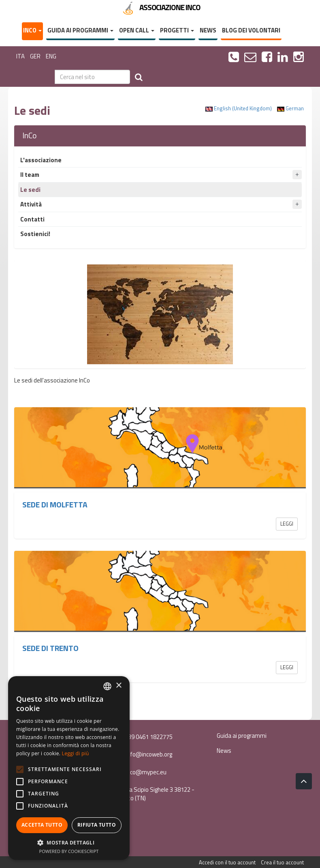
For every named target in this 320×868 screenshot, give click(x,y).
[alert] (69, 768)
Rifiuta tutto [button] (97, 825)
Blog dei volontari (251, 30)
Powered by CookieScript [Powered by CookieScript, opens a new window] (69, 851)
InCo (32, 30)
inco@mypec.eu (141, 772)
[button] (69, 842)
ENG (51, 56)
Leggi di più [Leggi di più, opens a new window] (76, 753)
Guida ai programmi (80, 30)
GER (35, 56)
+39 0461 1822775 (144, 737)
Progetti (177, 30)
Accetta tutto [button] (42, 825)
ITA (20, 56)
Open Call (137, 30)
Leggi (287, 524)
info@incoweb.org (144, 754)
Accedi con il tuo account (227, 862)
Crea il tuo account (282, 862)
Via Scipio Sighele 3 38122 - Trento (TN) (155, 794)
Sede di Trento (50, 648)
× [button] (118, 686)
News (208, 30)
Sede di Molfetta (55, 505)
